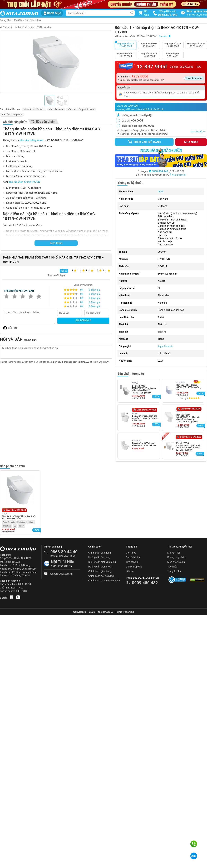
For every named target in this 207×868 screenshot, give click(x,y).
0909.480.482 (145, 583)
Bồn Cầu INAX (56, 109)
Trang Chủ (6, 20)
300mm (31, 522)
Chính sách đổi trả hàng (101, 576)
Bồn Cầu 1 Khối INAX (34, 109)
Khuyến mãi (174, 553)
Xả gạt (21, 526)
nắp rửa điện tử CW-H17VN (24, 182)
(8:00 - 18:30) (166, 171)
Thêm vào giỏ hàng (144, 142)
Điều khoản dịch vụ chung (102, 562)
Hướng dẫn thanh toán (100, 567)
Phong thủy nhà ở (177, 557)
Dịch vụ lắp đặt (134, 567)
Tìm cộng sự (133, 562)
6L (15, 526)
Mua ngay (191, 142)
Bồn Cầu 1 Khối (33, 20)
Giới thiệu (131, 553)
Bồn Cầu (18, 20)
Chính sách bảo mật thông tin (104, 581)
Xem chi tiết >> (198, 132)
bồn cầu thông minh (31, 140)
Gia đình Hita (133, 557)
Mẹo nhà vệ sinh (176, 562)
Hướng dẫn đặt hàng (99, 557)
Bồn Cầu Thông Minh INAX (81, 109)
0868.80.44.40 (64, 552)
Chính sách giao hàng (100, 571)
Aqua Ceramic (165, 346)
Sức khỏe (172, 567)
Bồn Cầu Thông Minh (12, 115)
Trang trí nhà (174, 571)
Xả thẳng (21, 522)
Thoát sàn (7, 526)
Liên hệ (130, 571)
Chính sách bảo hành (100, 553)
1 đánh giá (183, 398)
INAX (161, 192)
